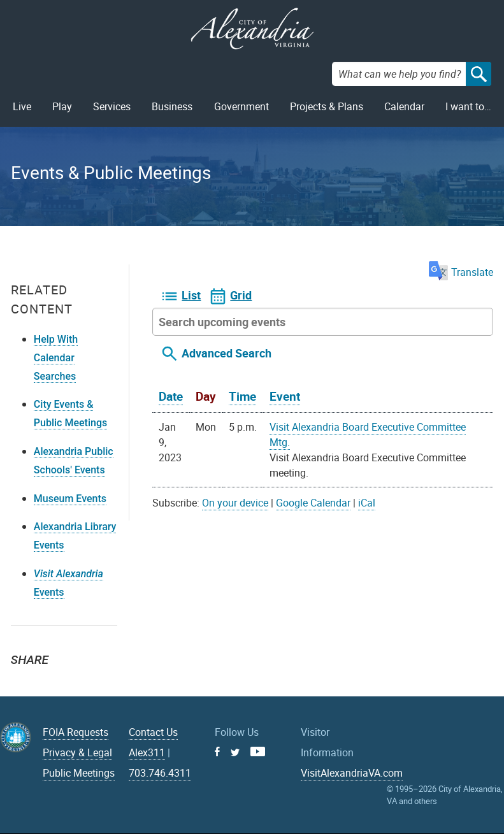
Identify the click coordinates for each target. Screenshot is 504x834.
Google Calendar (313, 503)
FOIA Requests (76, 732)
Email (81, 682)
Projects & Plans (327, 106)
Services (112, 106)
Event (285, 396)
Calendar (404, 106)
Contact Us (153, 732)
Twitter (25, 682)
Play (62, 106)
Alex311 (147, 752)
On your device (235, 503)
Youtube (258, 751)
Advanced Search (227, 353)
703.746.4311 (160, 773)
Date (171, 396)
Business (172, 106)
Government (241, 106)
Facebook (53, 682)
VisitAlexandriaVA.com (352, 773)
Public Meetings (79, 773)
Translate (461, 272)
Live (22, 106)
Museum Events (70, 499)
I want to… (468, 106)
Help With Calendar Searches (56, 358)
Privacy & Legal (77, 752)
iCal (367, 503)
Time (242, 396)
